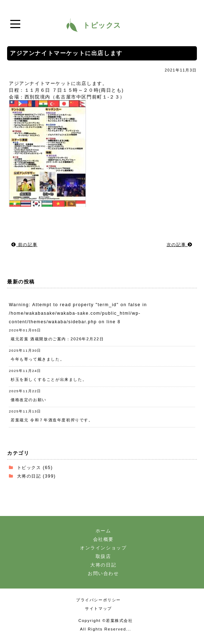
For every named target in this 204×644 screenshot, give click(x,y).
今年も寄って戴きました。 (37, 359)
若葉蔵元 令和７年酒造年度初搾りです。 (52, 420)
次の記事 (180, 245)
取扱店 (103, 556)
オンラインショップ (103, 548)
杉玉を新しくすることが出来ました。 (49, 379)
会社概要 (103, 539)
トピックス (29, 467)
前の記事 (24, 245)
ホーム (103, 531)
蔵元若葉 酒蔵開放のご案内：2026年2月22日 (57, 339)
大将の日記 (29, 476)
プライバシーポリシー (98, 600)
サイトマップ (98, 608)
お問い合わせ (103, 573)
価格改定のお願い (29, 400)
